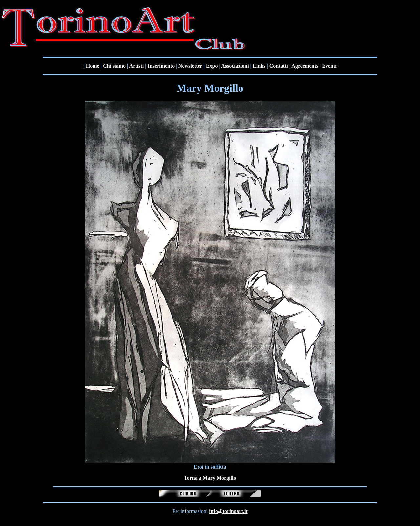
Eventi (329, 66)
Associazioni (235, 66)
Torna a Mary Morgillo (210, 478)
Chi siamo (114, 66)
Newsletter (190, 66)
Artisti (136, 66)
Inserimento (161, 66)
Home (93, 66)
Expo (212, 66)
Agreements (305, 66)
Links (259, 66)
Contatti (279, 66)
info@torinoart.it (228, 511)
